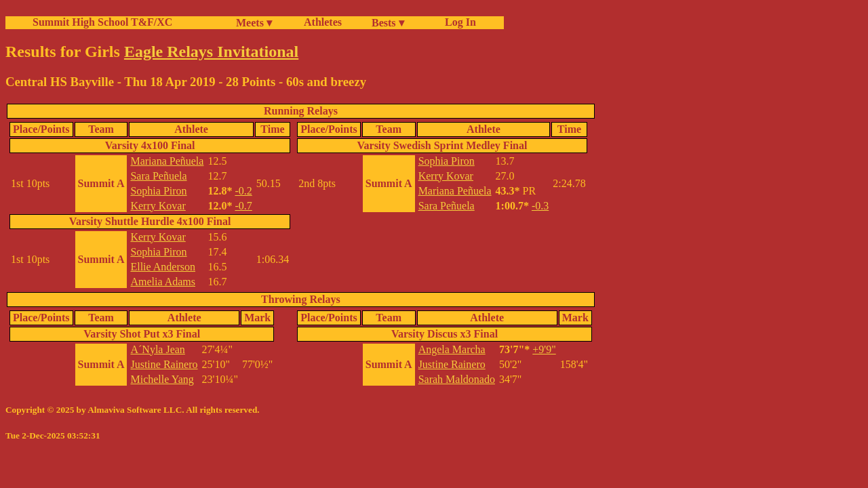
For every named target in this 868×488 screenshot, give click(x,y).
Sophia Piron (158, 191)
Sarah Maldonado (457, 379)
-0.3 (540, 206)
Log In (458, 22)
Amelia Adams (163, 282)
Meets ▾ (254, 23)
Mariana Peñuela (167, 161)
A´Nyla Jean (157, 349)
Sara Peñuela (158, 176)
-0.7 (243, 206)
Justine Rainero (164, 364)
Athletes (323, 22)
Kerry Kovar (158, 206)
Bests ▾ (388, 23)
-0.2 (243, 191)
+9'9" (544, 349)
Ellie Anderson (163, 267)
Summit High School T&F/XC (102, 22)
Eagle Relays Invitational (211, 52)
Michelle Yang (162, 379)
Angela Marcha (452, 349)
